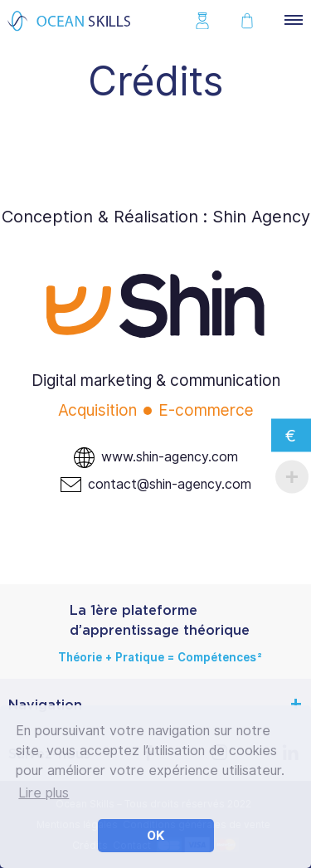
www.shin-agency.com (170, 457)
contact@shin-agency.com (170, 484)
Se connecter (206, 21)
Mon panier (252, 21)
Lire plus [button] (44, 793)
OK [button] (156, 835)
